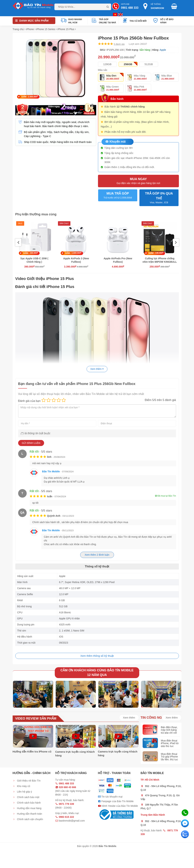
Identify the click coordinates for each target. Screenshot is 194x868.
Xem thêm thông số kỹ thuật (97, 656)
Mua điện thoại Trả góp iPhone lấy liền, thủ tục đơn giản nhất (169, 758)
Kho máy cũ (21, 786)
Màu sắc (103, 70)
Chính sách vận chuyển (28, 819)
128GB (107, 64)
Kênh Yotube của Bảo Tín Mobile (118, 806)
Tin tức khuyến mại (110, 797)
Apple (163, 50)
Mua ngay (138, 181)
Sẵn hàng (145, 50)
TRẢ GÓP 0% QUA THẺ (159, 198)
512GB (149, 64)
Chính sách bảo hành (27, 803)
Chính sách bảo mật (26, 797)
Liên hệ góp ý (22, 792)
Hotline (126, 6)
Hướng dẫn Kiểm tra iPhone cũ (32, 752)
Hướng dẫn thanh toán (27, 814)
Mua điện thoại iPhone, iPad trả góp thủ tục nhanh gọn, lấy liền (170, 746)
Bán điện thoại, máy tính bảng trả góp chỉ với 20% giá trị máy (170, 731)
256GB (128, 64)
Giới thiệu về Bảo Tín (27, 781)
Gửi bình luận (31, 443)
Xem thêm (129, 718)
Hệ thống (155, 6)
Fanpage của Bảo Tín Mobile (116, 801)
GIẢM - (30, 96)
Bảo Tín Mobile (51, 471)
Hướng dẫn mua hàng (27, 808)
